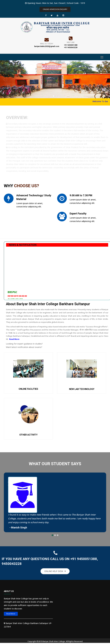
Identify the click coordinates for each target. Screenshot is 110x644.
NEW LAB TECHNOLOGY (82, 389)
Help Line (71, 42)
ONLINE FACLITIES (28, 389)
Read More (14, 339)
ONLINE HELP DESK (55, 571)
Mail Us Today (47, 44)
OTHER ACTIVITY (28, 435)
